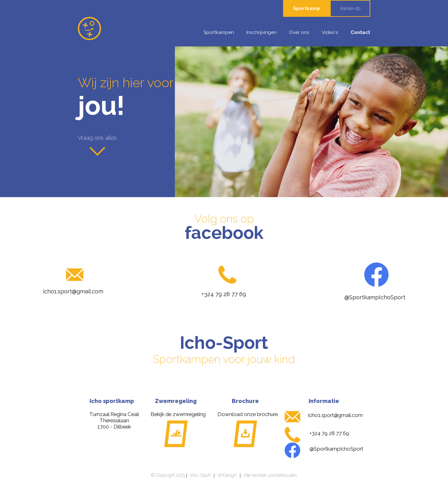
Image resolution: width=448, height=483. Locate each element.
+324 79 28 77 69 (224, 294)
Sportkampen (219, 32)
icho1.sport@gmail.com (73, 291)
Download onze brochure (248, 414)
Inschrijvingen (261, 32)
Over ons (299, 32)
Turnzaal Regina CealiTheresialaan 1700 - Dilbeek (114, 420)
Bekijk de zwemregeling (178, 414)
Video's (330, 32)
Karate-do (350, 8)
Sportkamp (307, 8)
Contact (360, 32)
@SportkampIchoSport (375, 297)
